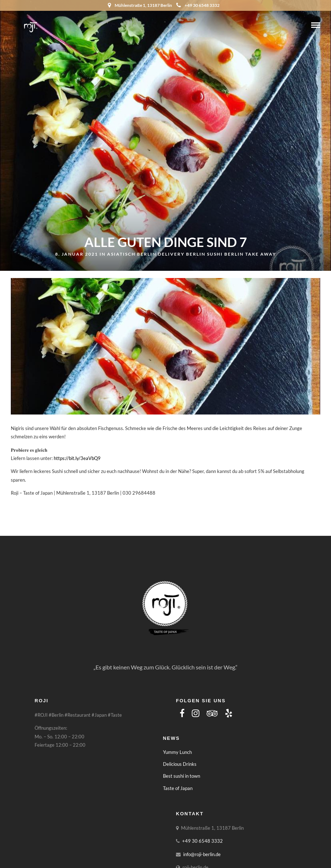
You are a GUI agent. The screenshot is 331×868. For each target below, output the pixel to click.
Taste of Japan (178, 788)
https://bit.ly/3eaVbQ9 (77, 458)
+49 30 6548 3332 (198, 5)
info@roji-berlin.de (202, 854)
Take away (261, 254)
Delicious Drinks (180, 764)
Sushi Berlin (225, 254)
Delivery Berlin (182, 254)
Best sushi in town (182, 776)
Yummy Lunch (177, 752)
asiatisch (121, 254)
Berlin (147, 254)
